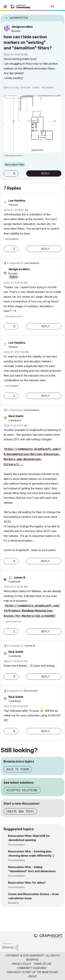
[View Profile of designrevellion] (22, 27)
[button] (7, 173)
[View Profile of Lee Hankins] (17, 201)
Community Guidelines (32, 968)
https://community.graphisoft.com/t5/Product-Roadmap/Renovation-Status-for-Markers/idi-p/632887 (32, 611)
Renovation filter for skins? (27, 883)
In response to (23, 263)
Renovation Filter (15, 165)
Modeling (13, 903)
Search (41, 7)
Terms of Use (42, 964)
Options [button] (59, 17)
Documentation (17, 845)
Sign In (59, 7)
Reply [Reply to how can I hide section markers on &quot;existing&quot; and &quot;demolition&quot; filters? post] (46, 173)
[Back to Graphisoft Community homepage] (21, 6)
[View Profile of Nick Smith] (16, 416)
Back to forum (18, 769)
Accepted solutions (22, 790)
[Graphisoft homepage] (48, 936)
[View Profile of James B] (19, 577)
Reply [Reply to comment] (46, 249)
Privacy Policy (22, 964)
